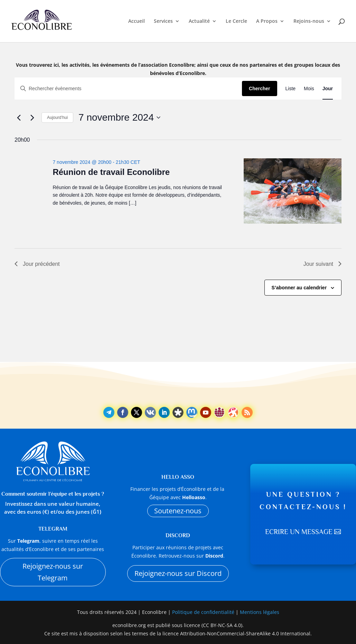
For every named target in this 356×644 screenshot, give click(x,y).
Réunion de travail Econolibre (111, 172)
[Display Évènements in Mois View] (309, 89)
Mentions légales (260, 612)
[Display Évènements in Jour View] (328, 89)
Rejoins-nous (309, 21)
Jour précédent (37, 264)
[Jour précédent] (19, 118)
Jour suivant (322, 264)
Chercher (259, 88)
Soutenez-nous (178, 511)
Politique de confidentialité (204, 612)
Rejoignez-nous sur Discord (178, 573)
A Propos (267, 21)
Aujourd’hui (57, 118)
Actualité (199, 21)
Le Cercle (236, 21)
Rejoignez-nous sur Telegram (53, 572)
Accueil (137, 21)
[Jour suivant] (32, 118)
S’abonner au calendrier (299, 288)
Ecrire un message (299, 532)
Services (163, 21)
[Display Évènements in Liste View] (291, 89)
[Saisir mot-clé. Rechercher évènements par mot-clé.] (128, 89)
